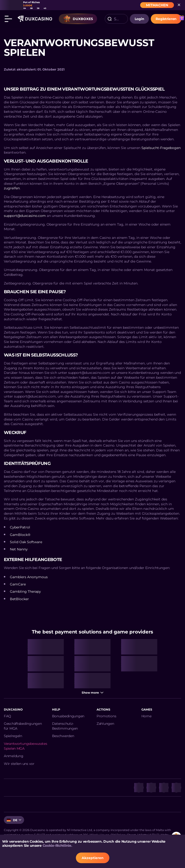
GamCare (18, 584)
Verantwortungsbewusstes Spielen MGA (26, 746)
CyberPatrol (20, 527)
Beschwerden (63, 736)
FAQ (7, 716)
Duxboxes (78, 19)
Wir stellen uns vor (19, 764)
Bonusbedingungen (68, 716)
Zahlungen (105, 724)
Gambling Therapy (25, 591)
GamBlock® (20, 535)
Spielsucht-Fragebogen (161, 148)
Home (146, 716)
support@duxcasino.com (25, 216)
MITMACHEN (157, 5)
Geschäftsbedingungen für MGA (23, 726)
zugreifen (12, 188)
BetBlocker (19, 599)
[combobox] (116, 19)
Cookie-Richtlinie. (57, 846)
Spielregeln (13, 736)
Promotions (106, 716)
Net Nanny (19, 549)
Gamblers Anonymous (29, 577)
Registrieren (166, 19)
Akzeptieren (93, 858)
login (139, 19)
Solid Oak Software (26, 542)
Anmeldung (13, 756)
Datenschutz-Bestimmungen (65, 726)
